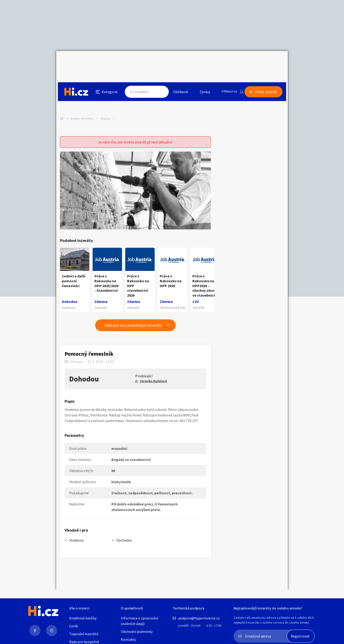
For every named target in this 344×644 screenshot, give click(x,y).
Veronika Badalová (153, 373)
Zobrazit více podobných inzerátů (133, 317)
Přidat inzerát (267, 61)
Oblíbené (175, 61)
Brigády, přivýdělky (82, 97)
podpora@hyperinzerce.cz (199, 618)
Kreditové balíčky (83, 618)
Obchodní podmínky (137, 631)
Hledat (155, 61)
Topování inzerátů (84, 634)
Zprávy (200, 61)
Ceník (74, 626)
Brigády (106, 97)
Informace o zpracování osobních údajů (140, 621)
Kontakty (128, 639)
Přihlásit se (225, 61)
